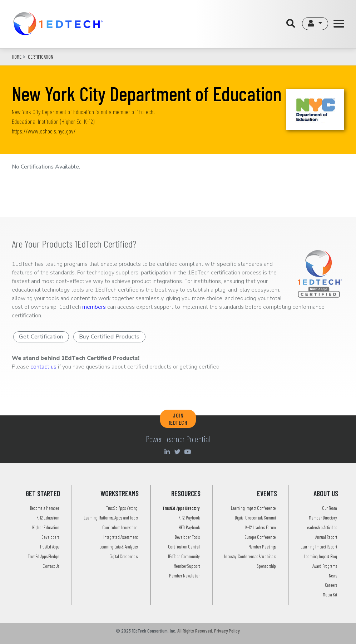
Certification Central (184, 547)
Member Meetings (262, 547)
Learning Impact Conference (253, 508)
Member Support (187, 566)
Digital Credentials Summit (255, 518)
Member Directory (323, 518)
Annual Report (326, 537)
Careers (331, 585)
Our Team (330, 508)
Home (17, 57)
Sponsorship (266, 566)
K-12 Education (48, 518)
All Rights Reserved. (195, 631)
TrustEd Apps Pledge (43, 556)
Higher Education (46, 527)
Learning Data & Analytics (118, 547)
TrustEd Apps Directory (181, 508)
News (333, 576)
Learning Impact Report (319, 547)
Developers (50, 537)
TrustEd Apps (49, 547)
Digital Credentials (123, 556)
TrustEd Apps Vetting (122, 508)
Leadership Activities (321, 527)
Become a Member (45, 508)
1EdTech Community (184, 556)
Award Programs (325, 566)
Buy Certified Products (109, 337)
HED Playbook (189, 527)
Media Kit (330, 595)
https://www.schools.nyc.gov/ (44, 131)
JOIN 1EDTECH (178, 419)
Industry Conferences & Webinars (250, 556)
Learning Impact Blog (321, 556)
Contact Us (51, 566)
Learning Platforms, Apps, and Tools (111, 518)
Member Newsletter (184, 576)
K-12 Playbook (189, 518)
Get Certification (41, 337)
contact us (43, 367)
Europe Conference (260, 537)
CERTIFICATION (41, 57)
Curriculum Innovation (120, 527)
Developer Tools (187, 537)
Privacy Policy (227, 631)
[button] (315, 24)
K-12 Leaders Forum (261, 527)
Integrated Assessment (120, 537)
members (94, 307)
